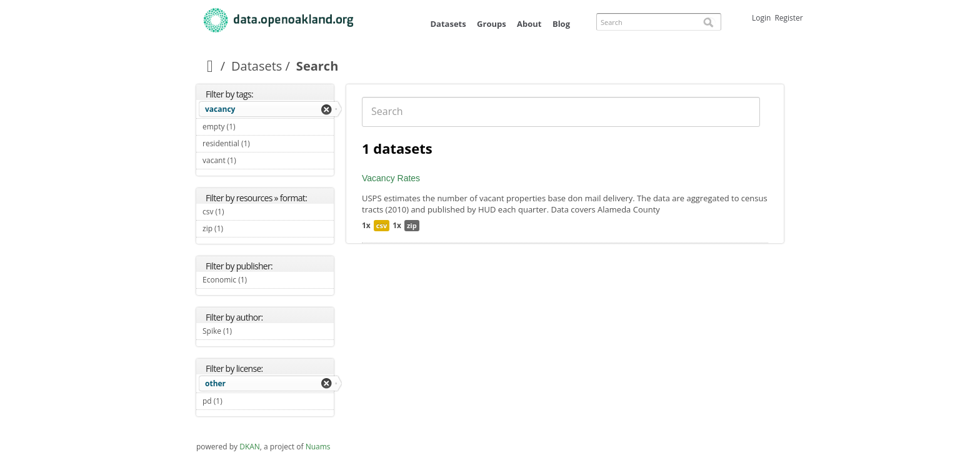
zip (412, 225)
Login (761, 18)
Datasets (448, 24)
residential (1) (264, 143)
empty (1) (250, 127)
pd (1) (237, 401)
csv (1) (239, 212)
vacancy (220, 109)
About (529, 24)
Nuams (318, 447)
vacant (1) (251, 160)
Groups (492, 24)
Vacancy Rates (391, 178)
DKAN (250, 447)
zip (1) (238, 228)
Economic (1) (262, 280)
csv (382, 225)
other (215, 383)
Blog (561, 24)
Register (788, 18)
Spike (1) (247, 331)
